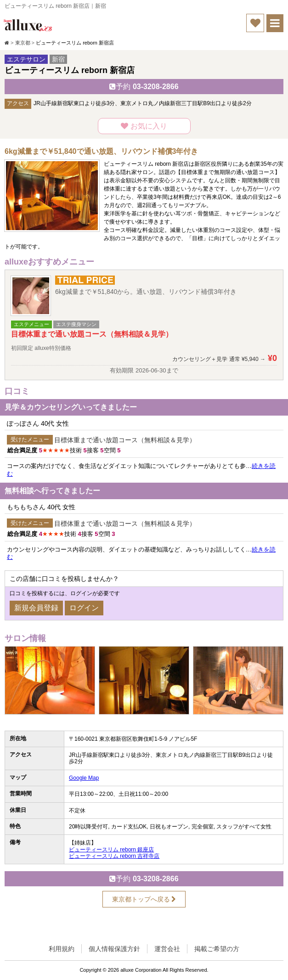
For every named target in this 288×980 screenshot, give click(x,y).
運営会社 (167, 949)
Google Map (84, 778)
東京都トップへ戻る (144, 899)
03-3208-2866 (144, 87)
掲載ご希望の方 (217, 949)
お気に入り (144, 126)
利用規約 (62, 949)
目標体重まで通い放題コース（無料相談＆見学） (125, 440)
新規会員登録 (36, 608)
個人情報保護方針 (114, 949)
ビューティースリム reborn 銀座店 (111, 850)
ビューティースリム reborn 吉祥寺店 (114, 856)
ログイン (84, 608)
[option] (49, 682)
